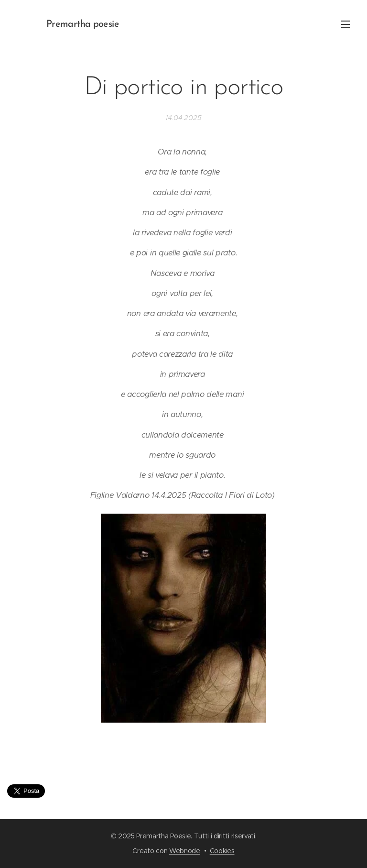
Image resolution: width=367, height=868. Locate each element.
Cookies (222, 851)
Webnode (185, 851)
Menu (345, 24)
